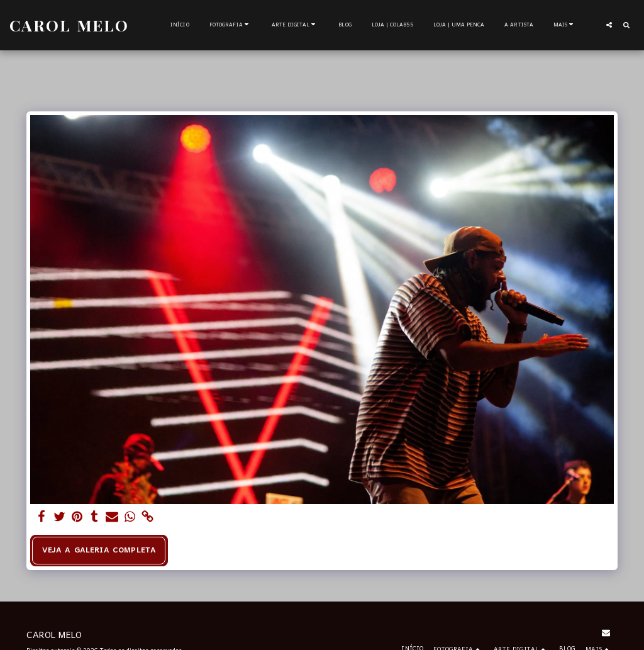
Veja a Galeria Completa (99, 550)
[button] (230, 25)
